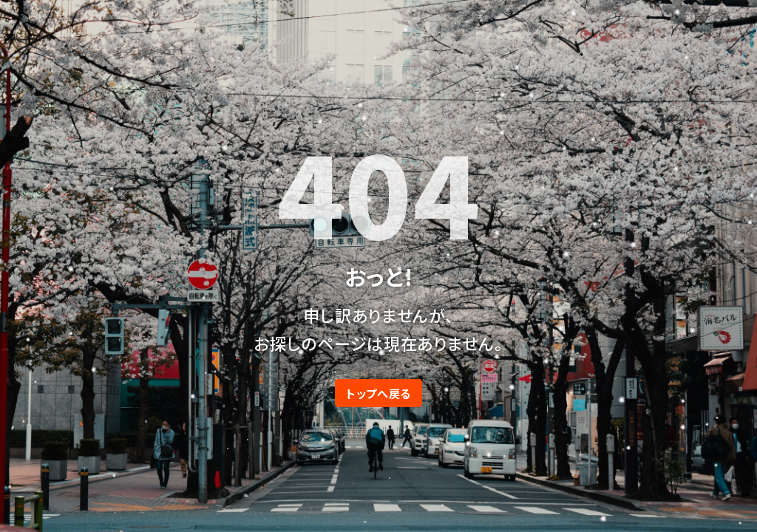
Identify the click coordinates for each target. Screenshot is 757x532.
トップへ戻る (378, 393)
